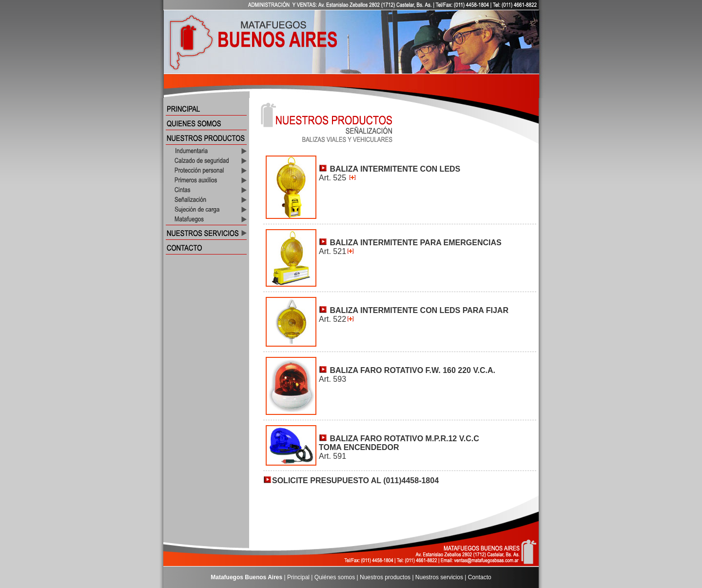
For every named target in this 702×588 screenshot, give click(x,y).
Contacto (480, 577)
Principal (298, 577)
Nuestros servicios (439, 577)
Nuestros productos (385, 577)
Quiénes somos (335, 577)
